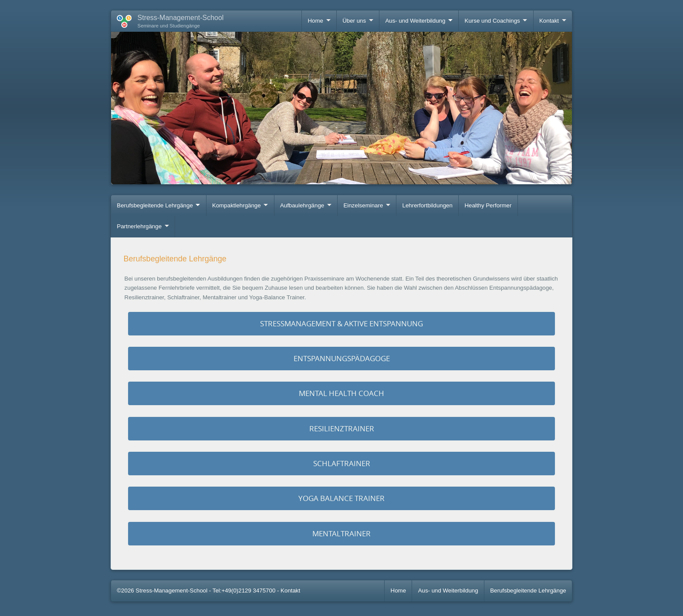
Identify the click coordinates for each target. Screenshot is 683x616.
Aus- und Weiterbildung (415, 21)
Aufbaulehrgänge (302, 205)
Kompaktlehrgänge (237, 205)
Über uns (354, 21)
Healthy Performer (488, 205)
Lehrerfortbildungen (428, 205)
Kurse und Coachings (492, 21)
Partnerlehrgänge (139, 226)
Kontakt (549, 21)
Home (315, 21)
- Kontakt (289, 591)
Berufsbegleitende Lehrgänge (155, 205)
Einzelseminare (363, 205)
